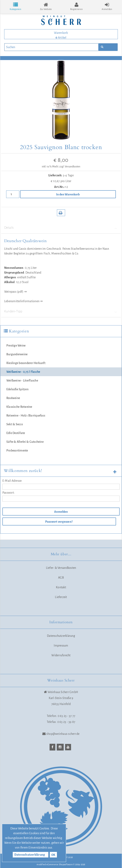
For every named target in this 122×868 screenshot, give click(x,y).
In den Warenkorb (68, 194)
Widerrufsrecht (61, 655)
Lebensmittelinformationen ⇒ (23, 301)
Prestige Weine (16, 346)
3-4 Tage (68, 175)
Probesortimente (17, 451)
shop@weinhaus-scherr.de (63, 734)
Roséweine (13, 398)
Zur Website (46, 6)
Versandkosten (72, 167)
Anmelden (61, 512)
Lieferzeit (61, 597)
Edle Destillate (16, 433)
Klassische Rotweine (19, 407)
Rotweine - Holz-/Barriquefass (26, 416)
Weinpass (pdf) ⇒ (15, 292)
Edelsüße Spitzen (17, 389)
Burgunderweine (17, 354)
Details (61, 228)
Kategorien (15, 6)
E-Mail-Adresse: (12, 481)
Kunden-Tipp (61, 311)
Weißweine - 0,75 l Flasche (23, 372)
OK (53, 855)
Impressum (61, 646)
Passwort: (9, 493)
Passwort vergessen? (59, 522)
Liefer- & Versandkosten (61, 568)
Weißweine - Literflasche (22, 381)
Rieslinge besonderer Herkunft (26, 363)
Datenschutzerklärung (61, 636)
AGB (61, 578)
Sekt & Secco (15, 424)
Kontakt (61, 587)
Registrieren (76, 6)
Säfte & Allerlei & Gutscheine (25, 442)
